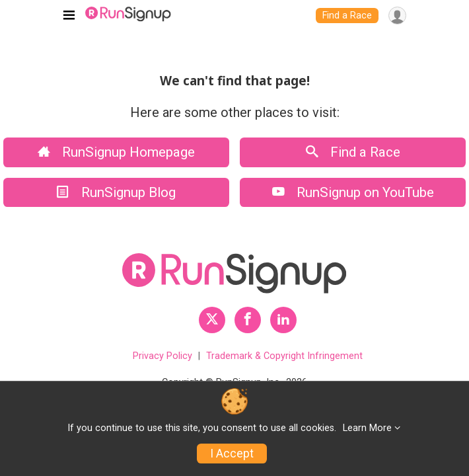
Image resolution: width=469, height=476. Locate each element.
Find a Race (347, 16)
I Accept (232, 454)
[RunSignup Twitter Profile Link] (212, 320)
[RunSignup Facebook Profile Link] (248, 320)
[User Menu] (397, 16)
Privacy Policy (162, 356)
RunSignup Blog (116, 192)
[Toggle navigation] (69, 16)
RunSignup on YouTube (353, 192)
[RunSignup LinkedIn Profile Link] (283, 320)
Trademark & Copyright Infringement (284, 356)
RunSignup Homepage (116, 152)
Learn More (367, 428)
